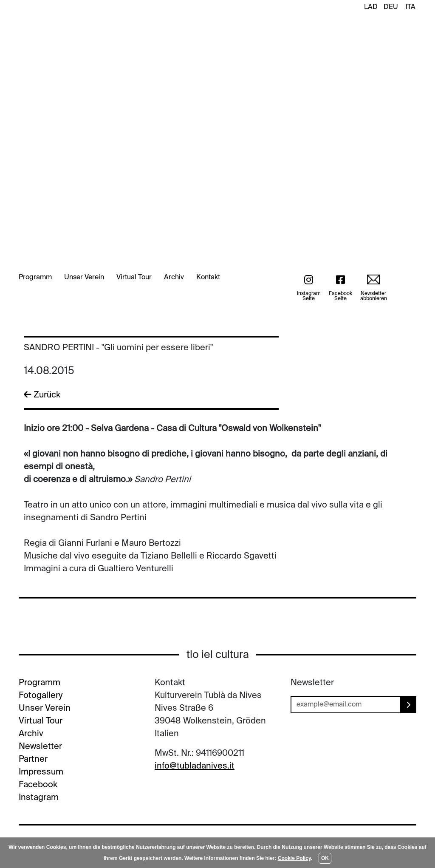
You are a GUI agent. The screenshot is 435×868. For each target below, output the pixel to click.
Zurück (42, 395)
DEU (391, 7)
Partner (33, 760)
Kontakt (208, 278)
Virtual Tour (134, 278)
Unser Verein (84, 278)
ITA (411, 7)
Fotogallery (41, 696)
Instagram (39, 798)
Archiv (174, 278)
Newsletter (40, 747)
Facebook (38, 785)
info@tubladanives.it (195, 766)
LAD (371, 7)
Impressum (41, 772)
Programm (35, 278)
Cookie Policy (294, 858)
